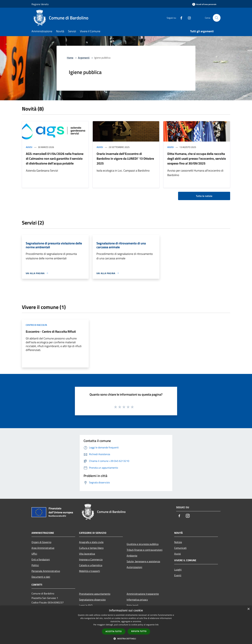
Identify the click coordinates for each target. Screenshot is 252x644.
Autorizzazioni (134, 567)
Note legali (133, 605)
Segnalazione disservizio (92, 600)
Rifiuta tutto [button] (139, 631)
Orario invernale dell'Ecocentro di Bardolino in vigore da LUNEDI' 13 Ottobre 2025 (125, 158)
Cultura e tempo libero (91, 548)
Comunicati (180, 548)
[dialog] (126, 625)
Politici (35, 565)
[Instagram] (188, 18)
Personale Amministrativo (46, 571)
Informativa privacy (137, 600)
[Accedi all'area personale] (204, 4)
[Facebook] (180, 18)
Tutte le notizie (204, 196)
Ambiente (132, 556)
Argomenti (84, 58)
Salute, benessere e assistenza (143, 561)
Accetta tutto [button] (114, 631)
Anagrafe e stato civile (91, 542)
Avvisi (29, 147)
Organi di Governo (41, 542)
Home (70, 58)
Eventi (178, 575)
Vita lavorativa (87, 554)
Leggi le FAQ (86, 605)
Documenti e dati (41, 577)
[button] (126, 639)
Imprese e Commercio (91, 559)
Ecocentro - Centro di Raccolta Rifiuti (51, 331)
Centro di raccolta (36, 325)
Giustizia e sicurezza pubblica (143, 544)
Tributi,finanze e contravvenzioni (145, 550)
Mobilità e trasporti (90, 571)
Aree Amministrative (43, 548)
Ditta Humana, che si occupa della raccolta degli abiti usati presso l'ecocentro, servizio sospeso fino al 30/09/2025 (197, 158)
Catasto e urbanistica (91, 565)
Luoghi (178, 570)
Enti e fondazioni (41, 559)
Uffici (34, 554)
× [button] (248, 609)
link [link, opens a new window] (157, 625)
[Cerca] (217, 18)
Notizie (178, 542)
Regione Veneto (40, 4)
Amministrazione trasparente (143, 594)
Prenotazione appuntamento (95, 594)
